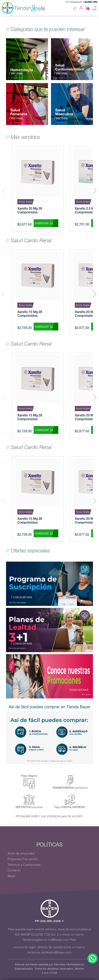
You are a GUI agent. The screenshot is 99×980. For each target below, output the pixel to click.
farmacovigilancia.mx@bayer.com (46, 940)
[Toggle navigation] (94, 8)
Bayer (12, 876)
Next (95, 189)
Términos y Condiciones (24, 865)
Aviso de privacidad (21, 853)
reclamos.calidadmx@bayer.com (49, 952)
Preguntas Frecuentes (23, 859)
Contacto (14, 870)
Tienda (30, 8)
